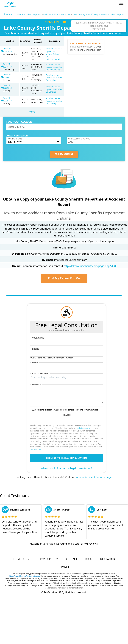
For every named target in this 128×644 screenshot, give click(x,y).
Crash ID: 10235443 (7, 100)
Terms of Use (35, 449)
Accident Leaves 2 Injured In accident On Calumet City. (54, 67)
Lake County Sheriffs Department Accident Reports (99, 14)
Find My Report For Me (64, 278)
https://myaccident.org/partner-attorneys (25, 576)
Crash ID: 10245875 (7, 50)
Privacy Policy (48, 559)
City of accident (41, 374)
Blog (89, 559)
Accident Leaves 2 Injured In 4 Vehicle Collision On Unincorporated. (54, 54)
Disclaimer (107, 559)
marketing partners (84, 428)
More (32, 112)
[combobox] (67, 377)
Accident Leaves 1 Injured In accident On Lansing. (54, 78)
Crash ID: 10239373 (7, 87)
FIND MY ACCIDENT (64, 154)
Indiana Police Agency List (57, 14)
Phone (36, 349)
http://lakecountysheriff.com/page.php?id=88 (91, 266)
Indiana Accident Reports (28, 14)
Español (64, 567)
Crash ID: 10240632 (7, 76)
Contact (71, 559)
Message (37, 385)
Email (35, 363)
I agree (68, 415)
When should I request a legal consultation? (67, 468)
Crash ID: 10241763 (7, 65)
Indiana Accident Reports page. (94, 477)
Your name (38, 338)
